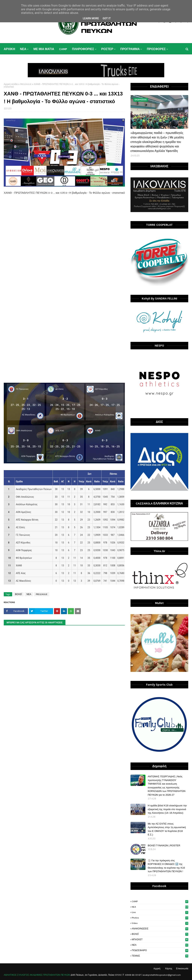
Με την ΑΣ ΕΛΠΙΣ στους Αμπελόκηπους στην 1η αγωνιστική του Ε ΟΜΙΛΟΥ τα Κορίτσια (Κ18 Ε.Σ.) (167, 829)
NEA (160, 907)
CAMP (160, 901)
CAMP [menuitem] (63, 49)
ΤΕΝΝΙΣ (160, 956)
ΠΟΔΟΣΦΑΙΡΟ (160, 950)
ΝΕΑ (29, 594)
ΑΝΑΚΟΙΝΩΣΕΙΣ (160, 929)
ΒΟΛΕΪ (18, 594)
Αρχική (157, 969)
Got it (107, 18)
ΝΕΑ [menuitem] (23, 49)
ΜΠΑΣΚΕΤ (160, 939)
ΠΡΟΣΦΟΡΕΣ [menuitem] (156, 49)
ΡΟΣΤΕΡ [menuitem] (107, 49)
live (160, 912)
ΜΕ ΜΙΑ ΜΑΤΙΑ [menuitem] (44, 49)
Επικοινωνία (182, 969)
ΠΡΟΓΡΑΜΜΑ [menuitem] (130, 49)
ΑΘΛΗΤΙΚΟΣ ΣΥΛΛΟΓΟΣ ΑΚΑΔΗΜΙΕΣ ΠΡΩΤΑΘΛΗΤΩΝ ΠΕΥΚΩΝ (37, 975)
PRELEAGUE (26, 84)
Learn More (91, 18)
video (160, 923)
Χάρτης (169, 969)
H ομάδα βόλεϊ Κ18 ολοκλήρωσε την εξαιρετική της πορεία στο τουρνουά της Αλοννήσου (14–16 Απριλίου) (167, 809)
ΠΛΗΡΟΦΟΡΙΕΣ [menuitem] (83, 49)
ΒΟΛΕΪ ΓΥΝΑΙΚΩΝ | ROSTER (164, 845)
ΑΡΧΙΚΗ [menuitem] (9, 49)
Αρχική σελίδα (11, 84)
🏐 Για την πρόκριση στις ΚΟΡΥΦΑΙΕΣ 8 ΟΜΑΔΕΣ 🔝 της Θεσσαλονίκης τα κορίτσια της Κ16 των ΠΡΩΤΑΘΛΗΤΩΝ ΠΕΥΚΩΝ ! (166, 866)
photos (160, 918)
